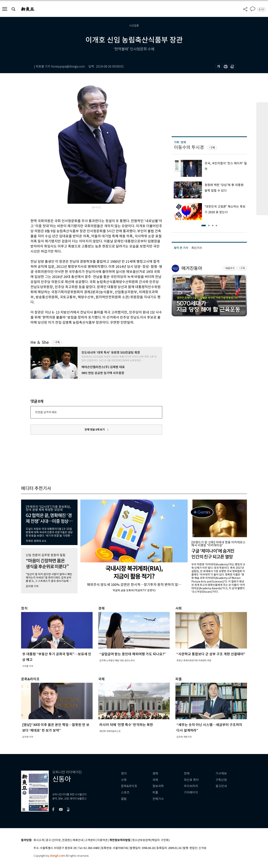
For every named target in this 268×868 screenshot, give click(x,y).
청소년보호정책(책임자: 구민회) (151, 840)
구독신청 (221, 780)
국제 (155, 780)
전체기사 (158, 799)
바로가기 (230, 268)
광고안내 (221, 786)
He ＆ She (40, 342)
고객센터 (90, 840)
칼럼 (124, 799)
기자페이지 (191, 792)
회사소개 (39, 840)
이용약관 (102, 840)
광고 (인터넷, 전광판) (58, 840)
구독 (57, 342)
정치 (124, 773)
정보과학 (158, 786)
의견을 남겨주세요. (46, 412)
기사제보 (221, 773)
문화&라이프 (129, 786)
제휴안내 (78, 840)
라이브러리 (191, 786)
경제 (155, 773)
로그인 (261, 9)
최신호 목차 (191, 780)
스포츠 (125, 792)
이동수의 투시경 (189, 147)
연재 (187, 773)
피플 (155, 792)
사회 (124, 780)
